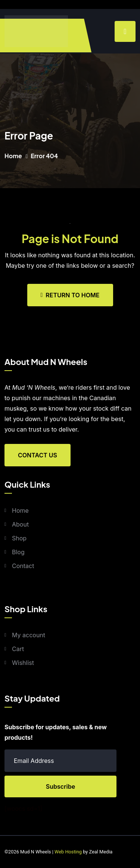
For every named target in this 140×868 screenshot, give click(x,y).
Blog (18, 552)
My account (29, 635)
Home (13, 156)
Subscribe (60, 786)
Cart (18, 649)
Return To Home (70, 295)
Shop (19, 538)
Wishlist (23, 663)
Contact (23, 566)
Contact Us (38, 455)
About (20, 524)
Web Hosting (68, 852)
